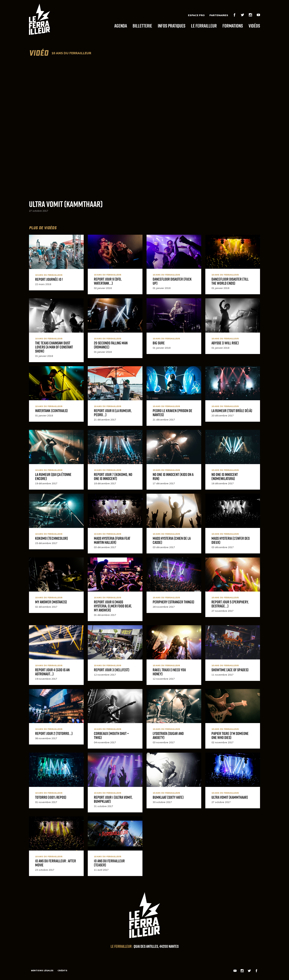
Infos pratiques (172, 26)
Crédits (62, 971)
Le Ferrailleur (204, 26)
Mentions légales (42, 971)
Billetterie (142, 26)
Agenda (121, 26)
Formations (233, 26)
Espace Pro (196, 15)
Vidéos (254, 26)
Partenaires (219, 15)
